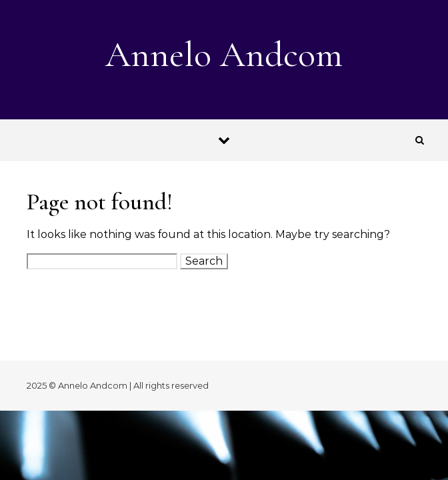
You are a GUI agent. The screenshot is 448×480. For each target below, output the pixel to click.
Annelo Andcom (224, 54)
